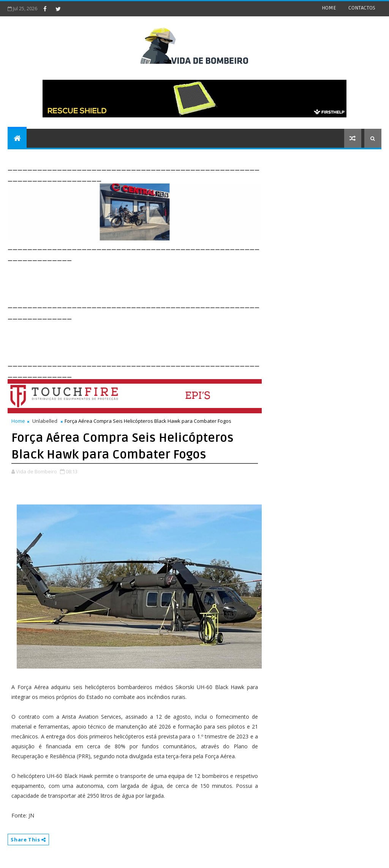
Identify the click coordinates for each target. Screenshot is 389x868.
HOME (329, 8)
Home (18, 421)
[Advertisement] (146, 280)
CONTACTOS (362, 8)
